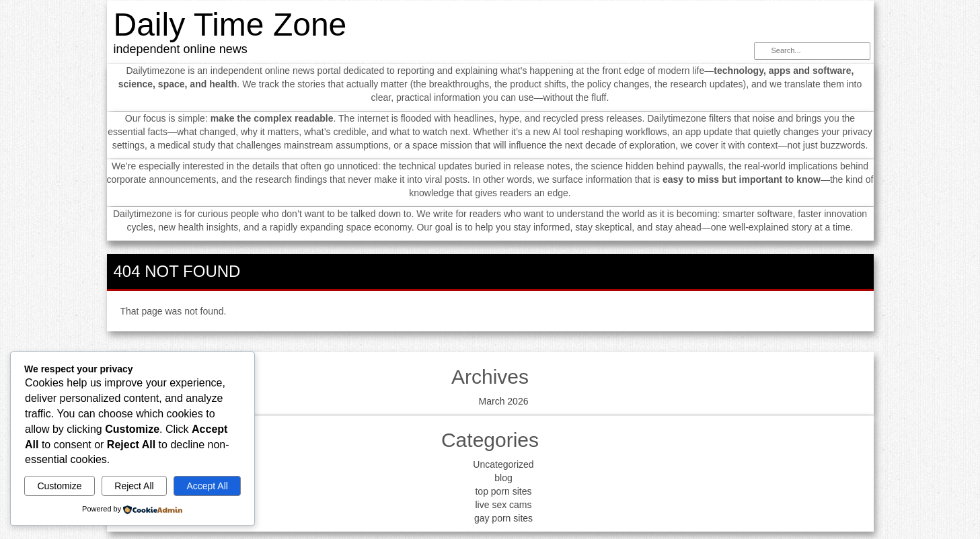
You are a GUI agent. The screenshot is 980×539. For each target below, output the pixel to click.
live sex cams (503, 505)
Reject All (134, 486)
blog (503, 478)
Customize (59, 486)
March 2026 (504, 401)
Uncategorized (503, 464)
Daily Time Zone (230, 25)
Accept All (207, 486)
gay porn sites (503, 518)
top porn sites (503, 491)
